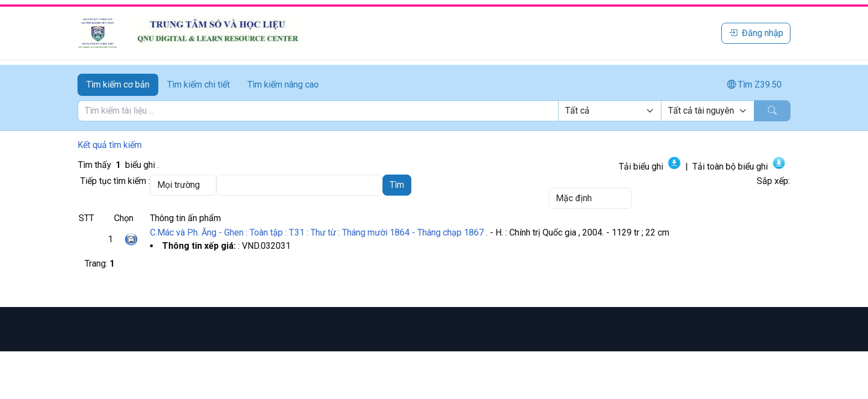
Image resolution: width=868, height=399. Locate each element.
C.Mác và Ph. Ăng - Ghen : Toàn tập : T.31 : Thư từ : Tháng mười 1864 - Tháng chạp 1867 (317, 232)
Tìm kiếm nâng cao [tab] (283, 85)
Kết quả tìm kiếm (110, 145)
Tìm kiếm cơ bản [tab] (118, 85)
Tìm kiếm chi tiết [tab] (198, 85)
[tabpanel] (434, 111)
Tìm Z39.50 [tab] (754, 85)
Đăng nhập (756, 33)
